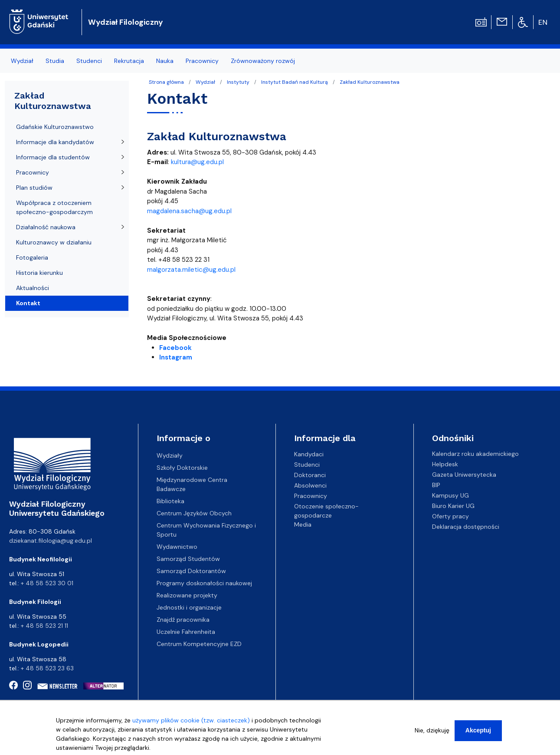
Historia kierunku (39, 273)
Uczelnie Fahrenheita (186, 632)
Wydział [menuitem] (22, 61)
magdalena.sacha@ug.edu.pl (189, 211)
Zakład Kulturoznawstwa (370, 82)
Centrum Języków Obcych (194, 513)
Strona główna (166, 82)
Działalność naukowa (46, 227)
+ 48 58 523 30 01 (47, 583)
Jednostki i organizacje (189, 607)
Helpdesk (445, 464)
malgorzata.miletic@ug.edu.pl (191, 270)
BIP (436, 485)
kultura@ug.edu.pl (197, 162)
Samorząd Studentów (188, 559)
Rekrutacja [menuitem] (129, 61)
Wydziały (170, 455)
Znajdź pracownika (183, 620)
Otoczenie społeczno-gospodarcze (326, 510)
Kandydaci (309, 454)
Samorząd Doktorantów (191, 571)
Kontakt (28, 303)
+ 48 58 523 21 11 (44, 626)
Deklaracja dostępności (466, 527)
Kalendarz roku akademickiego (475, 454)
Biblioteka (170, 501)
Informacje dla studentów (53, 157)
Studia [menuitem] (55, 61)
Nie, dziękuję (432, 731)
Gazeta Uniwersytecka (464, 475)
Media (303, 524)
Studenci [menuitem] (89, 61)
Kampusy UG (450, 495)
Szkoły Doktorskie (182, 468)
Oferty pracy (450, 516)
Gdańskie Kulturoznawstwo (55, 127)
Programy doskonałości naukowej (204, 583)
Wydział (205, 82)
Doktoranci (310, 475)
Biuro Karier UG (453, 506)
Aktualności (33, 288)
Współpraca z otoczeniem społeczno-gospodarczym (54, 207)
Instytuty (238, 82)
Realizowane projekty (187, 595)
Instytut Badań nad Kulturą (295, 82)
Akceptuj (478, 731)
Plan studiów (34, 188)
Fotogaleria (32, 257)
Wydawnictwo (177, 547)
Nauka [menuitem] (165, 61)
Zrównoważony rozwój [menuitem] (263, 61)
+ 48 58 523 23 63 (47, 668)
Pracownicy (33, 172)
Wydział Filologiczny (126, 22)
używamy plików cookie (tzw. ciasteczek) (191, 721)
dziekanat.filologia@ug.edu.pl (51, 541)
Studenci (307, 464)
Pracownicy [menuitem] (202, 61)
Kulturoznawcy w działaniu (54, 242)
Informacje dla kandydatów (55, 142)
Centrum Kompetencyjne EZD (199, 644)
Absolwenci (310, 485)
